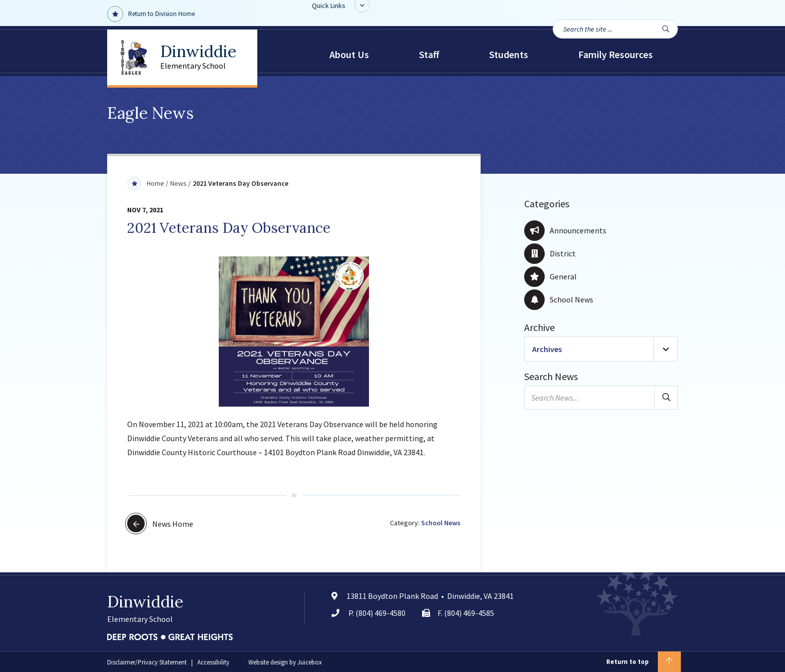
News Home (160, 524)
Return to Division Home (151, 14)
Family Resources (616, 54)
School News (441, 523)
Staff (429, 54)
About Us (349, 54)
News (178, 183)
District (550, 253)
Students (509, 54)
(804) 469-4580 (380, 613)
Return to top (644, 662)
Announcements (565, 230)
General (550, 276)
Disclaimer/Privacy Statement (147, 662)
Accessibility (213, 662)
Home (155, 183)
